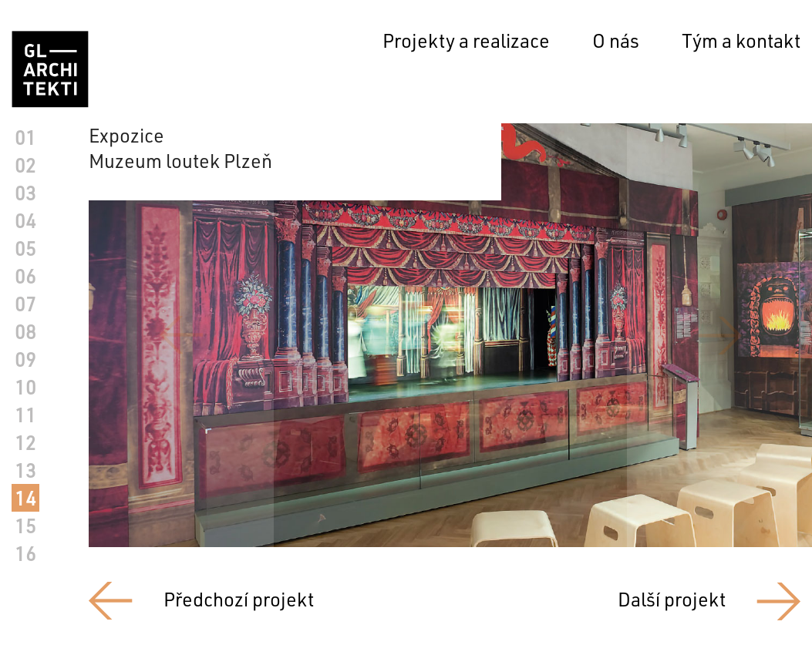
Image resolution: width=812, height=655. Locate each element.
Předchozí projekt (239, 599)
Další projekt (672, 599)
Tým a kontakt (741, 40)
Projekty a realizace (466, 40)
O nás (616, 40)
